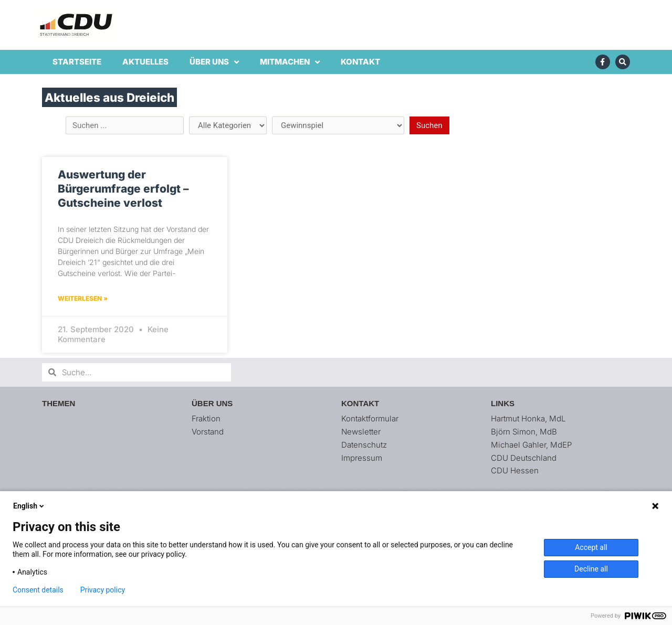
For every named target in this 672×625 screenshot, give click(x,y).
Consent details (38, 590)
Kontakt (360, 62)
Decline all (591, 569)
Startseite (77, 62)
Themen (59, 403)
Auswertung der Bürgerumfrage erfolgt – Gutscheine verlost (123, 189)
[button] (650, 15)
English (29, 506)
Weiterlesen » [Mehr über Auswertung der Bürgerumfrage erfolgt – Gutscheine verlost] (83, 298)
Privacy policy (103, 590)
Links (503, 403)
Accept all (591, 547)
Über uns (214, 62)
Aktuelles (145, 62)
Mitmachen (290, 62)
